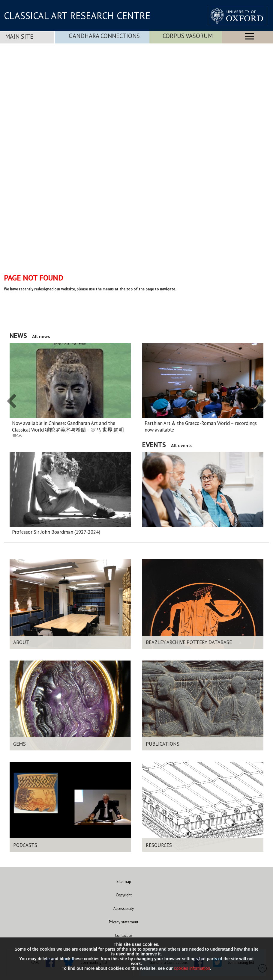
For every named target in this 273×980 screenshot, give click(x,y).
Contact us (124, 935)
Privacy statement (124, 922)
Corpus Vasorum (188, 36)
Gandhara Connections (104, 36)
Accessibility (124, 909)
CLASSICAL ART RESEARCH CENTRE (77, 16)
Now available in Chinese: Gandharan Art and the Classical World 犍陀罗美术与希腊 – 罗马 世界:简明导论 (68, 430)
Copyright (124, 895)
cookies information (192, 968)
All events (182, 445)
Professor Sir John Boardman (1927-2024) (56, 532)
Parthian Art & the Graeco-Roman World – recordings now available (201, 426)
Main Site (19, 36)
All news (41, 336)
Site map (124, 882)
